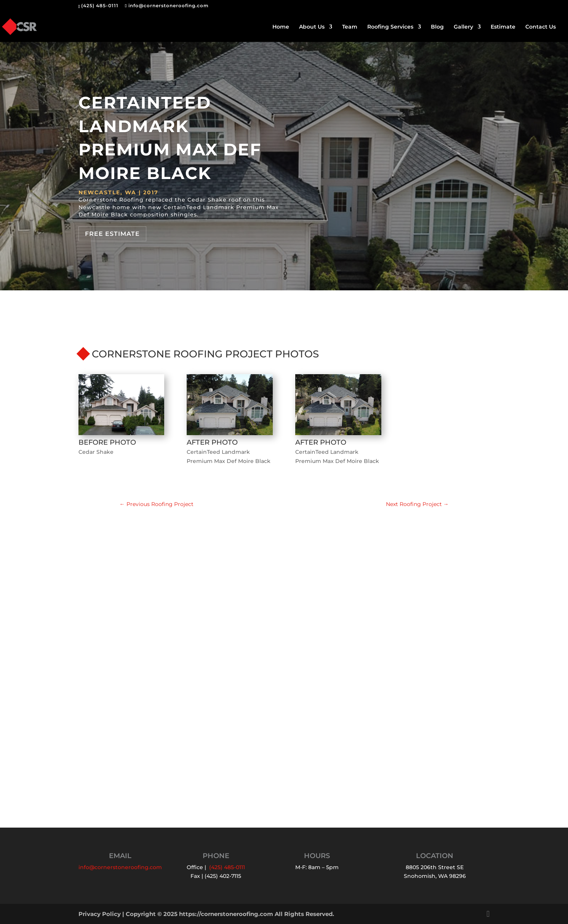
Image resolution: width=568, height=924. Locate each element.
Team (350, 27)
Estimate (503, 27)
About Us (312, 27)
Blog (437, 27)
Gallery (463, 27)
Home (281, 27)
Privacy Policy (100, 914)
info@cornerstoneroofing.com (120, 867)
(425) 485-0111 (100, 6)
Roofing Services (390, 27)
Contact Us (541, 27)
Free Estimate (112, 234)
